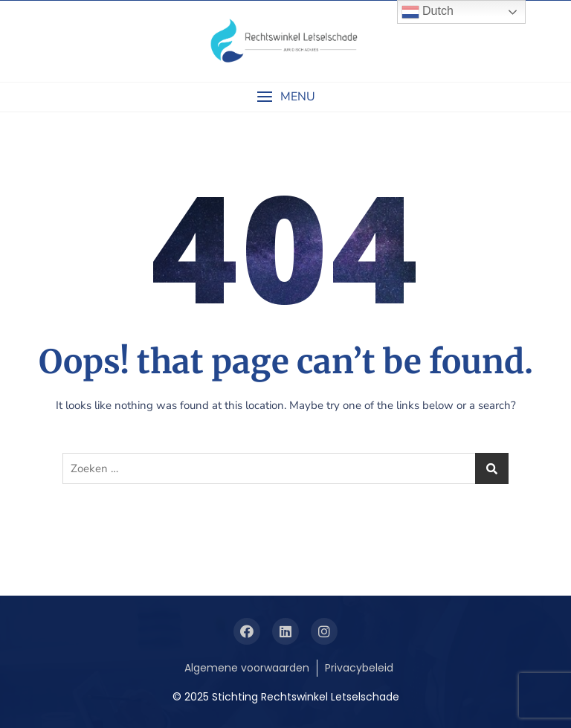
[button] (285, 97)
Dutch (428, 12)
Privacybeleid (359, 668)
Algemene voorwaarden (247, 668)
